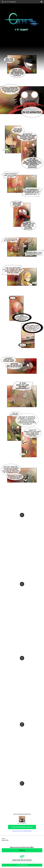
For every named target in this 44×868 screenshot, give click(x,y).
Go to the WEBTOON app (22, 865)
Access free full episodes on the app (22, 827)
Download (22, 850)
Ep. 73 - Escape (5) (10, 2)
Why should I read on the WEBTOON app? (22, 831)
